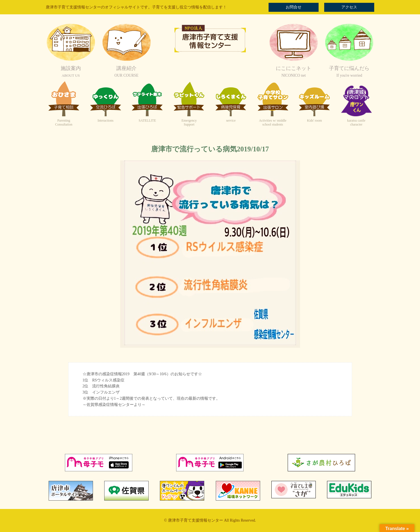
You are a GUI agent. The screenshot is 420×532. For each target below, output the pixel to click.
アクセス (349, 7)
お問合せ (294, 7)
